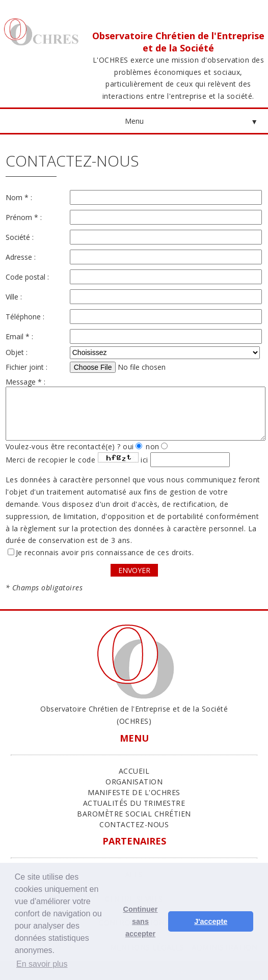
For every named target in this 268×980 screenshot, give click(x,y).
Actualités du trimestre (134, 803)
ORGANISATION (134, 782)
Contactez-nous (134, 824)
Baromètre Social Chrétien (134, 814)
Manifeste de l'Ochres (134, 792)
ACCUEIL (134, 771)
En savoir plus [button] (42, 964)
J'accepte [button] (211, 921)
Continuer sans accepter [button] (141, 921)
